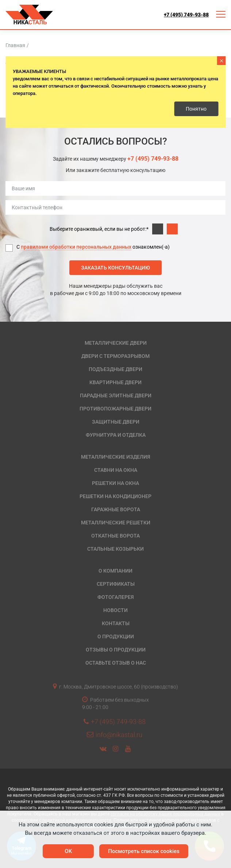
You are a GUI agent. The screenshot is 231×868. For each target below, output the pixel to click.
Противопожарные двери (115, 409)
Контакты (116, 623)
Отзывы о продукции (116, 650)
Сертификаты (116, 584)
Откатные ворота (115, 536)
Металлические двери (116, 343)
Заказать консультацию (115, 268)
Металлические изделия (116, 457)
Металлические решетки (116, 523)
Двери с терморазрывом (115, 356)
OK (68, 851)
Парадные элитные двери (116, 395)
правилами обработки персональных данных (76, 247)
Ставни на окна (116, 470)
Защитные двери (116, 422)
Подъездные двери (115, 369)
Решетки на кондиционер (115, 496)
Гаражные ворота (116, 509)
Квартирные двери (115, 382)
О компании (115, 571)
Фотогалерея (116, 597)
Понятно (196, 109)
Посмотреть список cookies (144, 851)
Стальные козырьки (115, 549)
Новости (115, 610)
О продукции (116, 636)
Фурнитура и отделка (116, 435)
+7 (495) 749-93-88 (186, 15)
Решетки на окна (115, 483)
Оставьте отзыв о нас (116, 663)
